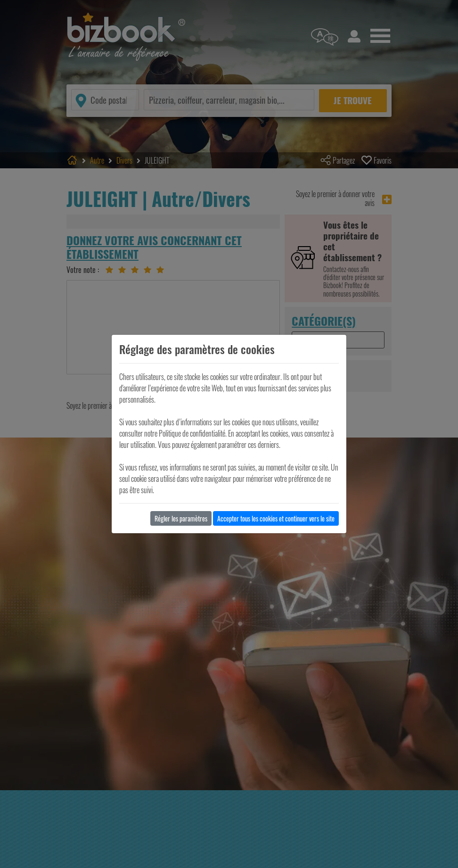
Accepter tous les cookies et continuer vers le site (276, 518)
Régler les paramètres (181, 518)
